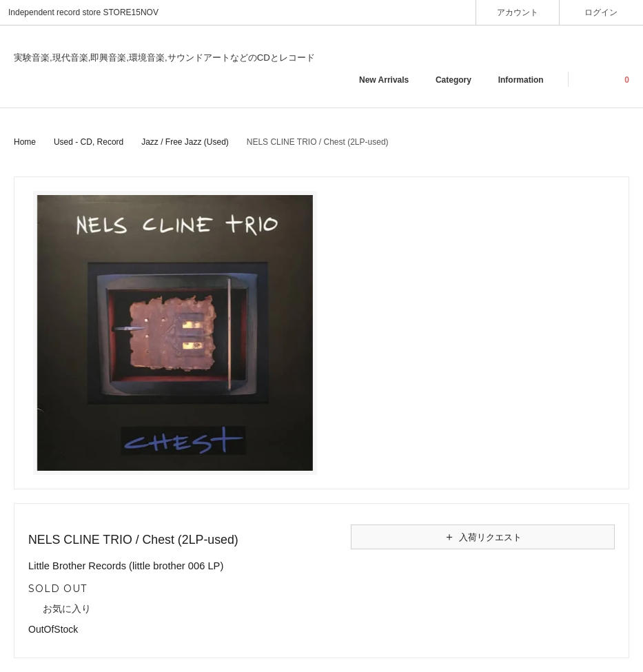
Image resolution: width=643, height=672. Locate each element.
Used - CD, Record (89, 142)
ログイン (601, 12)
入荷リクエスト (482, 537)
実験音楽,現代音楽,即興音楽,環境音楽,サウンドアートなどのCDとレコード (164, 58)
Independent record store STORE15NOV (83, 12)
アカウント (518, 12)
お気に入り (60, 609)
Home (25, 142)
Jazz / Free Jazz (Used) (185, 142)
